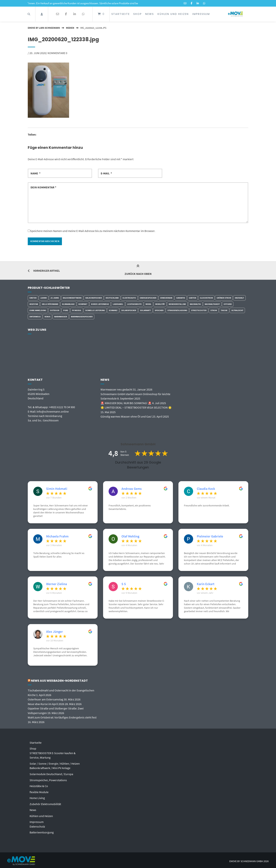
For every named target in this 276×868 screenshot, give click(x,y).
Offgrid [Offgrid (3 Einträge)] (228, 304)
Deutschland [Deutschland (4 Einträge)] (112, 298)
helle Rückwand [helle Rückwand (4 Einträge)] (50, 304)
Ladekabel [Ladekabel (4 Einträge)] (118, 304)
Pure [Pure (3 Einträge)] (66, 310)
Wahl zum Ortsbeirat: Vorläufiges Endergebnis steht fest (62, 717)
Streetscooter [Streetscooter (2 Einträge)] (199, 310)
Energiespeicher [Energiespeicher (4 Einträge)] (148, 298)
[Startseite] (235, 14)
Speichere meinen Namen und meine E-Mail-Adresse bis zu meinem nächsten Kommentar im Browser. (93, 231)
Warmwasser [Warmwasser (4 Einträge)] (61, 317)
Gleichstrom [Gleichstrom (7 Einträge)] (206, 298)
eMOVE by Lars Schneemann (44, 28)
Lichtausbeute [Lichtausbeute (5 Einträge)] (134, 304)
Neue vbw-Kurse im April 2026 (46, 704)
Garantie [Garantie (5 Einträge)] (181, 298)
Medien (70, 28)
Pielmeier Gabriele (210, 537)
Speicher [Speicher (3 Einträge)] (159, 310)
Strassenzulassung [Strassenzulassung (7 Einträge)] (177, 310)
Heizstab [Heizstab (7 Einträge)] (34, 304)
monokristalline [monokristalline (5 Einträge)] (177, 304)
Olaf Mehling (130, 537)
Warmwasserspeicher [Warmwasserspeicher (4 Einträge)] (82, 317)
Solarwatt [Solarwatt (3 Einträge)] (145, 310)
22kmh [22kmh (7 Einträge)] (44, 298)
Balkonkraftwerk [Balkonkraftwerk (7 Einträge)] (72, 298)
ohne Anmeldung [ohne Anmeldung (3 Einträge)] (38, 310)
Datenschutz (37, 824)
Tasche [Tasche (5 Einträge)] (224, 310)
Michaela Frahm (57, 537)
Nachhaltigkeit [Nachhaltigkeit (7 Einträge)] (212, 304)
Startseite (121, 14)
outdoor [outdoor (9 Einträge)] (55, 310)
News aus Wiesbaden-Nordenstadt (60, 681)
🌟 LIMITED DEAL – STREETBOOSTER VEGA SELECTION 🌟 (136, 407)
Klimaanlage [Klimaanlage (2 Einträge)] (68, 304)
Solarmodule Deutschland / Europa (51, 773)
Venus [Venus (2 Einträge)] (47, 317)
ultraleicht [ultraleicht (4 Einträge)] (237, 310)
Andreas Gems (132, 489)
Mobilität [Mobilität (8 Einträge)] (160, 304)
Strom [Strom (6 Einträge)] (214, 310)
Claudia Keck (206, 489)
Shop (137, 14)
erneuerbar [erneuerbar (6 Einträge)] (166, 298)
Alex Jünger (54, 632)
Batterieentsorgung (42, 830)
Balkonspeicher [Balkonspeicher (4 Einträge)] (94, 298)
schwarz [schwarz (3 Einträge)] (113, 310)
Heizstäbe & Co (39, 785)
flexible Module (39, 791)
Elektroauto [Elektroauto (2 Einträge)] (129, 298)
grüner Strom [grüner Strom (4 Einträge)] (224, 298)
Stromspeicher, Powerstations (48, 779)
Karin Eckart (206, 584)
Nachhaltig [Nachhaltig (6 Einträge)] (195, 304)
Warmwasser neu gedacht (116, 390)
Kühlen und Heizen (173, 14)
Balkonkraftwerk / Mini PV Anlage (50, 767)
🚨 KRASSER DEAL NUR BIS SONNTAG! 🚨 (126, 403)
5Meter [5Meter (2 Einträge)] (33, 298)
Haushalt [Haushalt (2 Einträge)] (239, 298)
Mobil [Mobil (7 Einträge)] (148, 304)
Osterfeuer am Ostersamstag (45, 699)
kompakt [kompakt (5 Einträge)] (83, 304)
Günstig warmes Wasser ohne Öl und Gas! (126, 416)
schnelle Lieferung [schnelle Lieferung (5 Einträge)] (95, 310)
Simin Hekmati (57, 489)
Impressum (201, 14)
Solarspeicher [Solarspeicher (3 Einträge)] (129, 310)
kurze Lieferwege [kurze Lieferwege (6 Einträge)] (100, 304)
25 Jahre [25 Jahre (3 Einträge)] (55, 298)
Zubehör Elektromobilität (45, 802)
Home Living (37, 796)
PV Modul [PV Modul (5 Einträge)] (77, 310)
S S (124, 584)
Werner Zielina (57, 584)
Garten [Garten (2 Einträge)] (192, 298)
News (149, 14)
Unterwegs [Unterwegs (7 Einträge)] (35, 317)
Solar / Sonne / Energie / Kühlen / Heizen (55, 763)
